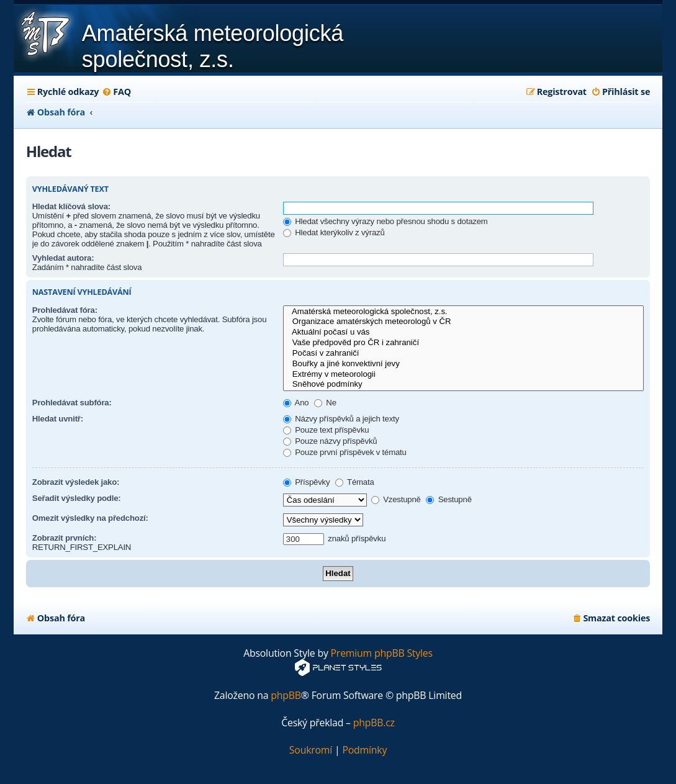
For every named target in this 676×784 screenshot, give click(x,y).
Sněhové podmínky (463, 385)
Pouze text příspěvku (326, 430)
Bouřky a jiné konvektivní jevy (463, 364)
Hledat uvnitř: (58, 419)
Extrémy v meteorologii (463, 375)
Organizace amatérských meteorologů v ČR (463, 322)
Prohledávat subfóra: (72, 403)
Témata (355, 482)
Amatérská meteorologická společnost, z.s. (463, 312)
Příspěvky (307, 482)
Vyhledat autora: (63, 258)
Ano (296, 403)
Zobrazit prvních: (65, 538)
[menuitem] (116, 92)
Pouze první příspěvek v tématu (345, 452)
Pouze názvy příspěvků (330, 441)
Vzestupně (396, 499)
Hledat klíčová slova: (71, 206)
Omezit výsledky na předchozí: (90, 518)
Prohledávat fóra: (65, 310)
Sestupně (449, 499)
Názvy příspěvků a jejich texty (341, 419)
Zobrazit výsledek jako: (76, 482)
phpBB (286, 696)
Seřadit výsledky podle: (77, 498)
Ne (325, 403)
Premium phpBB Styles (382, 653)
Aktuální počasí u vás (463, 332)
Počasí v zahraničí (463, 354)
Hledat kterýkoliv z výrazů (334, 232)
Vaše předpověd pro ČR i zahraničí (463, 343)
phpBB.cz (374, 723)
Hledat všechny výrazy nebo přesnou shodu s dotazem (385, 221)
